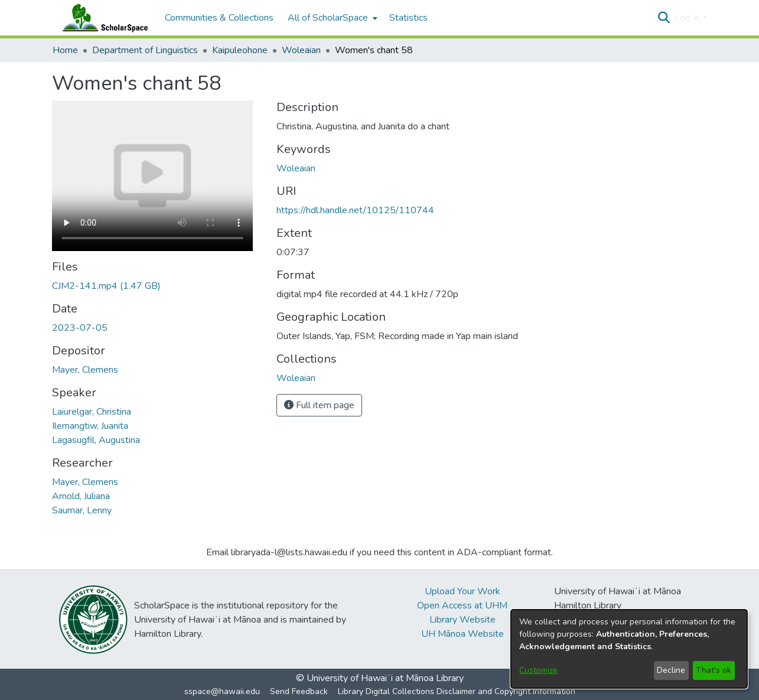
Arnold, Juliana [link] (81, 496)
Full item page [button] (319, 405)
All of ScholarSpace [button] (328, 18)
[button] (664, 18)
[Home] (103, 18)
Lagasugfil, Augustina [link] (96, 440)
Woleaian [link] (301, 50)
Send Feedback (299, 691)
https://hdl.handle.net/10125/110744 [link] (355, 210)
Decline (671, 670)
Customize (538, 670)
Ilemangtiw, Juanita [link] (90, 426)
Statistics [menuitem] (408, 18)
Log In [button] (688, 18)
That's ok (714, 670)
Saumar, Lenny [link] (82, 510)
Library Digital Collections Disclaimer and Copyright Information (457, 691)
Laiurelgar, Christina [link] (92, 412)
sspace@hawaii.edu (222, 691)
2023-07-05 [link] (80, 328)
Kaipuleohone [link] (240, 50)
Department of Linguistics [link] (145, 50)
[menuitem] (331, 18)
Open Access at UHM (462, 605)
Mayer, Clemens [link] (85, 370)
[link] (106, 286)
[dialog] (629, 649)
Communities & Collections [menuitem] (219, 18)
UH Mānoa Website (462, 634)
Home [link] (65, 50)
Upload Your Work (462, 591)
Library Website (462, 620)
